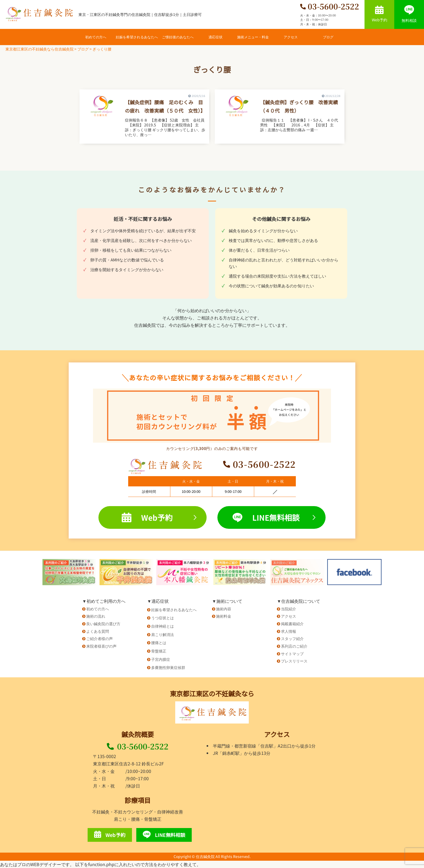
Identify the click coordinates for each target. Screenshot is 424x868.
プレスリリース (294, 661)
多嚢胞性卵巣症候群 (168, 667)
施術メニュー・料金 (253, 37)
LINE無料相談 (274, 517)
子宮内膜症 (161, 659)
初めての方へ (96, 37)
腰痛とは (159, 642)
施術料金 (224, 616)
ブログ (328, 37)
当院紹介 (289, 609)
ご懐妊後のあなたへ (178, 37)
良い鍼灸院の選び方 (103, 624)
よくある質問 (98, 631)
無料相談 (409, 14)
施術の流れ (96, 616)
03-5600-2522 (138, 746)
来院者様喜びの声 (101, 646)
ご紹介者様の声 (100, 638)
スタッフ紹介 (292, 638)
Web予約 (380, 14)
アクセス (291, 37)
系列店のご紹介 (294, 646)
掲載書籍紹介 (292, 624)
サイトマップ (292, 654)
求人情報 (289, 631)
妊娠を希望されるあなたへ (137, 37)
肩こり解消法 (163, 634)
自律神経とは (163, 626)
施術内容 (224, 609)
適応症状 (216, 37)
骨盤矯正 (159, 651)
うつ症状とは (163, 618)
